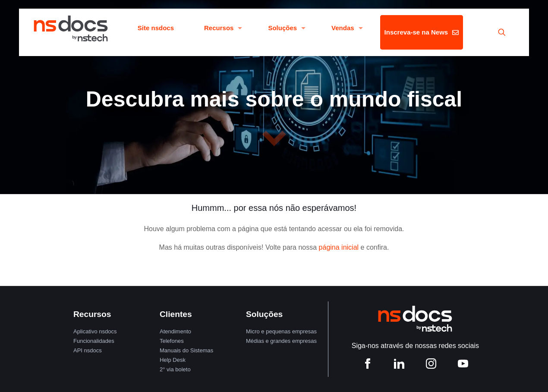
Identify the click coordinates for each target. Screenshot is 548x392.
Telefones (172, 341)
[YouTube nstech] (463, 365)
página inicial (339, 247)
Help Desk (173, 360)
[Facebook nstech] (368, 365)
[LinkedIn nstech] (399, 365)
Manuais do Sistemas (186, 350)
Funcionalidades (94, 341)
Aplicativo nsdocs (95, 331)
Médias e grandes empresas (281, 341)
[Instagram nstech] (431, 365)
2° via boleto (175, 369)
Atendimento (175, 331)
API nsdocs (88, 350)
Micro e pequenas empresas (281, 331)
